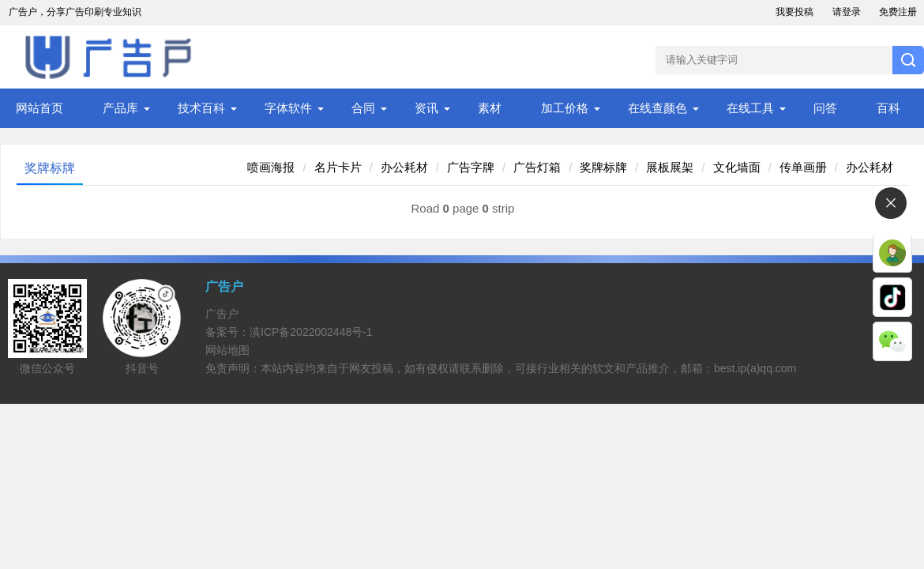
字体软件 (288, 108)
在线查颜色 (657, 108)
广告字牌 (471, 167)
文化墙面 (737, 167)
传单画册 (803, 167)
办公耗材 (404, 167)
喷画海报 (271, 167)
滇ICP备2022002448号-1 (311, 332)
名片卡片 (338, 167)
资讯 (426, 108)
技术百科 (201, 108)
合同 (363, 108)
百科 (888, 108)
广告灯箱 (537, 167)
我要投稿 (794, 12)
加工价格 (565, 108)
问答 (825, 108)
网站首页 (39, 108)
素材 (490, 108)
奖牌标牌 (603, 167)
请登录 (847, 12)
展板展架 (670, 167)
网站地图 (227, 350)
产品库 (120, 108)
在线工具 (750, 108)
